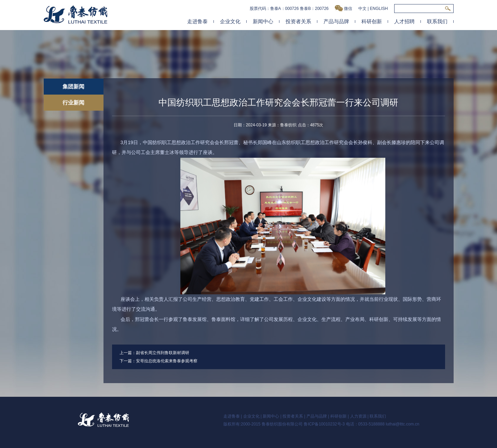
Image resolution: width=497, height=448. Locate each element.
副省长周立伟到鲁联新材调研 (163, 353)
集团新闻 (73, 87)
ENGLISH (379, 9)
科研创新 (372, 21)
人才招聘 (404, 21)
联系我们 (437, 21)
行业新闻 (73, 103)
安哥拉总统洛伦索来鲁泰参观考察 (167, 361)
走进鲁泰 (197, 21)
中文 (362, 9)
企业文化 (230, 21)
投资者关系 (298, 21)
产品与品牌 (336, 21)
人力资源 (358, 416)
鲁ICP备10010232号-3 (324, 424)
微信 (343, 8)
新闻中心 (263, 21)
